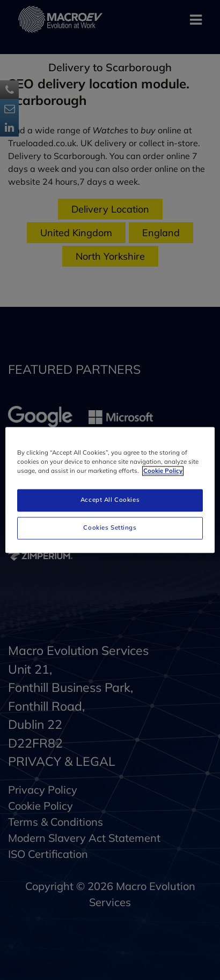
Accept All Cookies (110, 500)
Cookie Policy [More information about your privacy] (163, 471)
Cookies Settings (110, 528)
